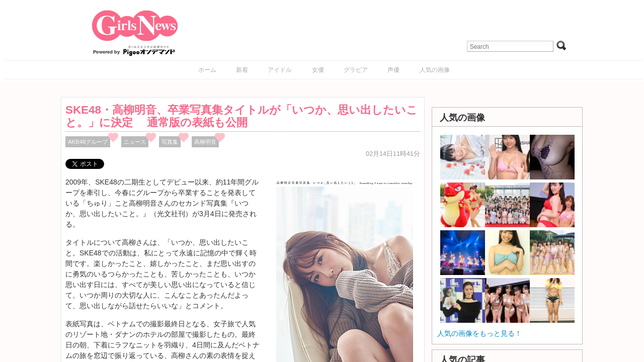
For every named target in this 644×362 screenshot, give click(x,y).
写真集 (170, 142)
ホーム (207, 70)
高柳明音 (205, 142)
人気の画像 (435, 70)
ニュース (135, 142)
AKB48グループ (88, 142)
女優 (318, 70)
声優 (393, 70)
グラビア (356, 70)
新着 (242, 70)
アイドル (280, 70)
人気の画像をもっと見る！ (479, 333)
